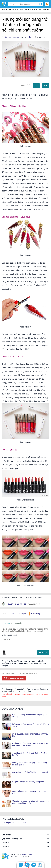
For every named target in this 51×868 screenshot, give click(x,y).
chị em (23, 614)
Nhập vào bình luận (10, 635)
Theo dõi (34, 604)
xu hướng (36, 614)
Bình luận (6, 623)
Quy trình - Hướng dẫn (12, 839)
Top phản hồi (16, 623)
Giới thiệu (6, 835)
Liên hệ (5, 843)
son (12, 614)
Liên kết (5, 847)
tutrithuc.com (28, 855)
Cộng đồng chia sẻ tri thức (15, 823)
